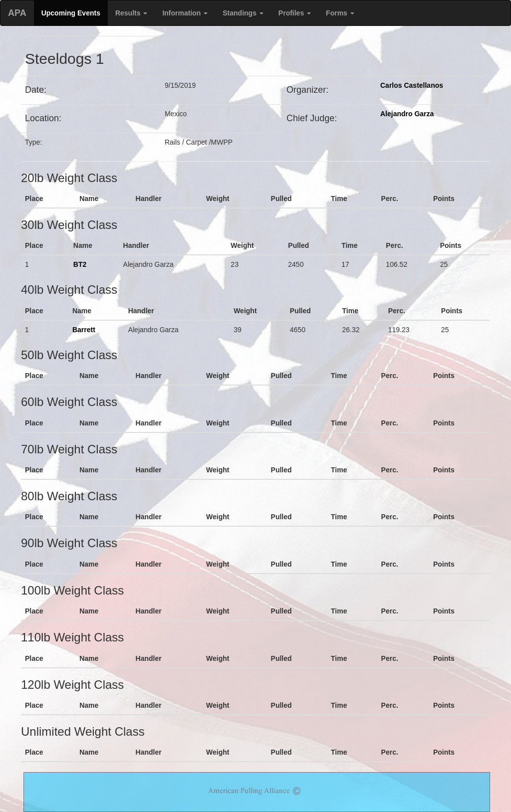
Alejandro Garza (407, 114)
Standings (243, 13)
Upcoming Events (71, 13)
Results (131, 13)
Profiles (295, 13)
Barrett (84, 330)
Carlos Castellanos (412, 85)
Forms (340, 13)
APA (17, 13)
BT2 (80, 264)
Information (185, 13)
